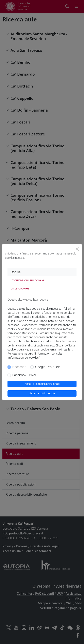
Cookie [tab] (16, 272)
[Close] (77, 249)
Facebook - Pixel (24, 375)
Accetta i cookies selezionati (42, 384)
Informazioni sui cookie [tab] (27, 280)
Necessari (19, 367)
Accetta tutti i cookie (42, 393)
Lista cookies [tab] (20, 288)
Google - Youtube (47, 367)
